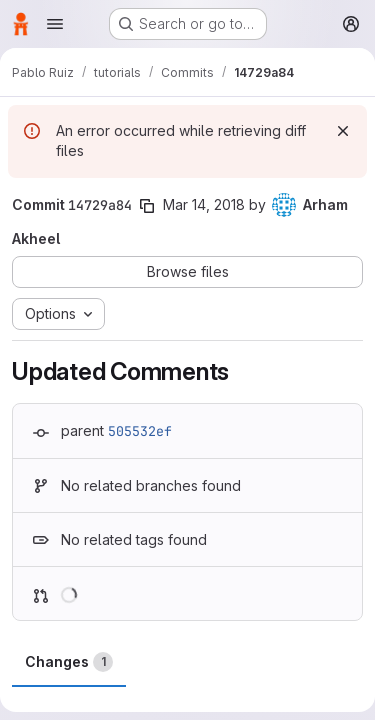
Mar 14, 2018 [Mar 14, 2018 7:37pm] (204, 204)
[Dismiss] (343, 131)
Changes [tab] (69, 662)
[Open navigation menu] (55, 24)
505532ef (140, 431)
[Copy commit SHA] (147, 206)
